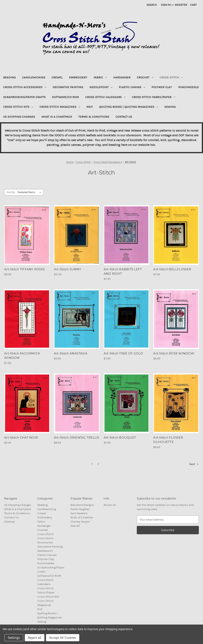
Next (194, 464)
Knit (90, 107)
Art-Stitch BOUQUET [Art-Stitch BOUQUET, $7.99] (120, 438)
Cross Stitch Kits (18, 107)
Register (181, 5)
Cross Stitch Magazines (60, 107)
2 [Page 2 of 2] (98, 464)
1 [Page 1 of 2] (92, 464)
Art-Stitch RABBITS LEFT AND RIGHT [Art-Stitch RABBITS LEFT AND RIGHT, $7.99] (123, 271)
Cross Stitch (171, 77)
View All (75, 526)
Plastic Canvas (132, 87)
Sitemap (10, 522)
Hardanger (122, 77)
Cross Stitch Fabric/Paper (154, 97)
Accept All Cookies (63, 638)
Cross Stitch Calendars (105, 97)
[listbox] (30, 192)
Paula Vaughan (80, 509)
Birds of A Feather (82, 517)
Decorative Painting (68, 87)
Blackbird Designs (82, 505)
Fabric (100, 77)
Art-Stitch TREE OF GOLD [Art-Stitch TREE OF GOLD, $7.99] (123, 353)
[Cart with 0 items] (193, 5)
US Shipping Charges (19, 117)
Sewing (170, 107)
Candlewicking (34, 77)
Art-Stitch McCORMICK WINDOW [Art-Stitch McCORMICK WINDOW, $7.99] (22, 356)
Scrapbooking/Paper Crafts (24, 97)
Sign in (166, 5)
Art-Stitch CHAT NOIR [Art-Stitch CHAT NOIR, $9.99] (21, 438)
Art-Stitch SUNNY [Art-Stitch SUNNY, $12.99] (68, 269)
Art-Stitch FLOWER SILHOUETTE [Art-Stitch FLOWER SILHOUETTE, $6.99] (168, 440)
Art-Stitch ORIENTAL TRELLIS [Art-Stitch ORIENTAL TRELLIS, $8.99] (77, 438)
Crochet (145, 77)
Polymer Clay (162, 87)
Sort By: (11, 192)
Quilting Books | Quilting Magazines (129, 107)
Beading (9, 77)
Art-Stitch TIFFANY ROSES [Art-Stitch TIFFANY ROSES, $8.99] (24, 269)
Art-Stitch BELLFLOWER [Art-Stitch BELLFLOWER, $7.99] (172, 269)
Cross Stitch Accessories (25, 87)
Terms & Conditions (94, 117)
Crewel (57, 77)
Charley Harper (80, 522)
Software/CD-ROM (65, 97)
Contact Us (124, 117)
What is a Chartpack (57, 117)
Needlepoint (101, 87)
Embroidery (78, 77)
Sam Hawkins (79, 513)
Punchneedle (189, 87)
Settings (14, 638)
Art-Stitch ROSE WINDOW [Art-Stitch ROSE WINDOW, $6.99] (174, 353)
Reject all (35, 638)
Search (152, 5)
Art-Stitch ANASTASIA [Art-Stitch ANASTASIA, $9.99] (71, 353)
